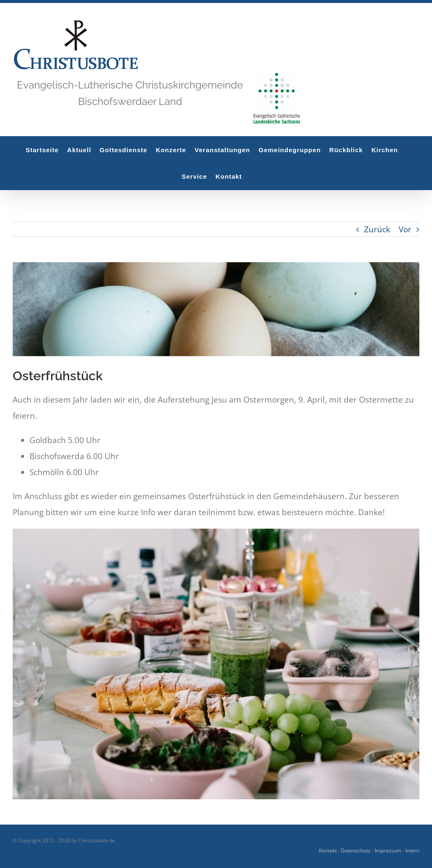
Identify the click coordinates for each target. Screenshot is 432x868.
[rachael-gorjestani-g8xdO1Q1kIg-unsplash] (216, 309)
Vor (405, 229)
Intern (412, 851)
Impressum (388, 851)
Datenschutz (356, 851)
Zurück (377, 229)
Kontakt (328, 851)
